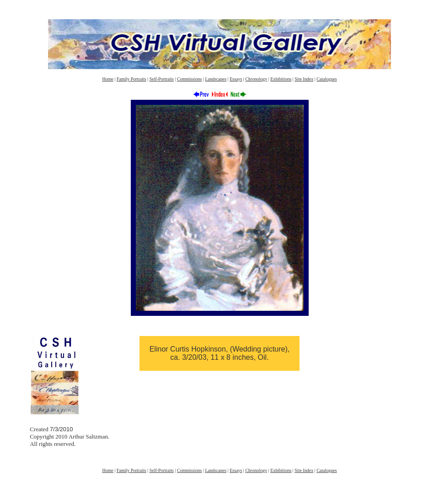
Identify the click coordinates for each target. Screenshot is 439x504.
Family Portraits (131, 79)
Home (107, 79)
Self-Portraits (162, 79)
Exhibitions (281, 79)
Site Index (304, 79)
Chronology (256, 79)
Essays (236, 79)
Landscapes (216, 79)
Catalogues (327, 79)
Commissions (189, 79)
